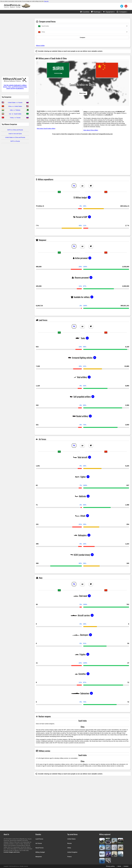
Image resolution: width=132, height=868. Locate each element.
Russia (69, 843)
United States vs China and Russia (15, 137)
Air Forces (39, 843)
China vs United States (15, 106)
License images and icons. (12, 852)
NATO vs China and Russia (15, 130)
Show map (82, 93)
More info (46, 1)
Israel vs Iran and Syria (15, 134)
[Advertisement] (15, 46)
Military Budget (40, 852)
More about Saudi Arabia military (46, 128)
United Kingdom (72, 852)
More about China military (91, 130)
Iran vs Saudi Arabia (15, 114)
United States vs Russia (15, 103)
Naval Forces (40, 848)
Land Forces (39, 839)
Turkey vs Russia (15, 118)
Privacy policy (110, 866)
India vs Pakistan (15, 110)
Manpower (39, 857)
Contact (126, 866)
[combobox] (82, 26)
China (69, 848)
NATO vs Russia (15, 141)
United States (71, 839)
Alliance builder (40, 46)
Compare (82, 37)
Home (119, 866)
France (69, 857)
